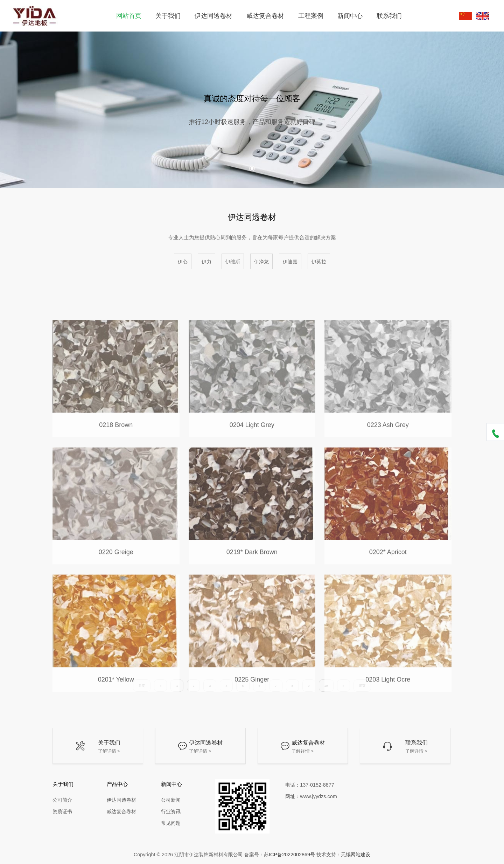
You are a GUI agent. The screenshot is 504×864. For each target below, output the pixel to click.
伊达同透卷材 (213, 16)
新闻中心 (350, 16)
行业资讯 (171, 811)
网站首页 (129, 16)
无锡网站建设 (356, 855)
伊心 (183, 262)
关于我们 (168, 16)
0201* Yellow (116, 715)
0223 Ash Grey (388, 461)
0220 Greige (116, 588)
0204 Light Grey (252, 461)
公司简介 (62, 800)
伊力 (206, 262)
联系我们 (389, 16)
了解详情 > (109, 751)
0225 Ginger (252, 715)
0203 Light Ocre (388, 715)
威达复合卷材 (265, 16)
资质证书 (62, 811)
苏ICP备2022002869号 (289, 855)
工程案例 (311, 16)
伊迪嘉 (290, 262)
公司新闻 (171, 800)
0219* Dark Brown (252, 588)
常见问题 (171, 823)
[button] (252, 168)
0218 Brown (116, 461)
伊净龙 (261, 262)
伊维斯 (233, 262)
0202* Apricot (388, 588)
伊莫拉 (319, 262)
